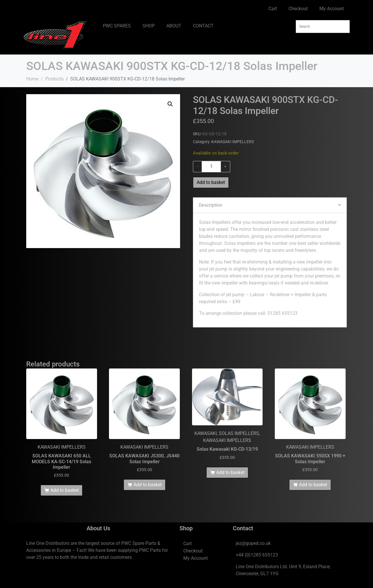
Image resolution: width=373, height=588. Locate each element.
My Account (332, 9)
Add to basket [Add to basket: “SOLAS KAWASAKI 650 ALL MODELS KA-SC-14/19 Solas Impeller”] (65, 490)
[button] (170, 104)
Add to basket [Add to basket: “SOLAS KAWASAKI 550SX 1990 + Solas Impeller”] (313, 485)
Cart (273, 9)
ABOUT (174, 26)
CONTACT (203, 26)
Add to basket (211, 182)
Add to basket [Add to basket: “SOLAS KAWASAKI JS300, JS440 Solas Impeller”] (148, 485)
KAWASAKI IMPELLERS (233, 142)
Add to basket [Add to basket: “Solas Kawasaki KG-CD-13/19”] (230, 472)
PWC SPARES (117, 26)
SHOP (149, 26)
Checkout (298, 9)
